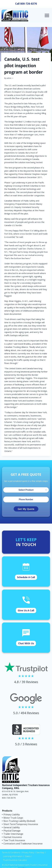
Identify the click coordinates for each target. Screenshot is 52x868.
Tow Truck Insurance (14, 840)
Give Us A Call (26, 610)
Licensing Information (13, 856)
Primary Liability (12, 815)
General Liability (12, 827)
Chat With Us (26, 643)
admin (9, 78)
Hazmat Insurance (13, 837)
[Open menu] (47, 15)
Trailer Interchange (13, 834)
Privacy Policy (28, 852)
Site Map (40, 852)
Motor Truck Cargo (13, 818)
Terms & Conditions (11, 852)
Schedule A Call (26, 577)
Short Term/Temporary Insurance (21, 824)
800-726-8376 (29, 4)
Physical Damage (12, 831)
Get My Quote (26, 509)
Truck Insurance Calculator (15, 860)
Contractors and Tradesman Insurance (23, 844)
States (28, 856)
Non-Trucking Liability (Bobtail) (19, 821)
